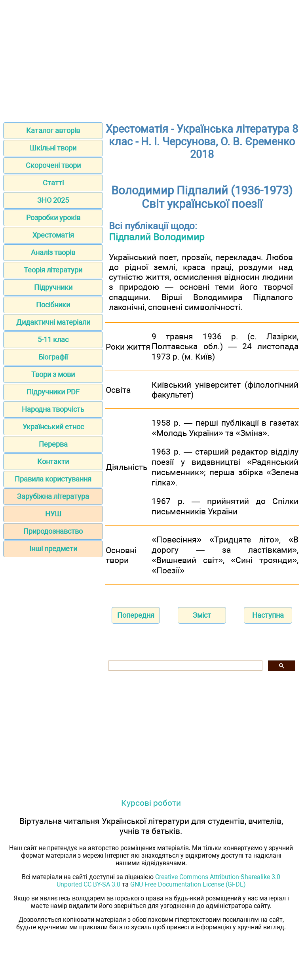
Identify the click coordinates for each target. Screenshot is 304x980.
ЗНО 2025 (53, 200)
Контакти (53, 461)
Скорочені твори (53, 165)
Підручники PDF (53, 392)
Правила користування (53, 479)
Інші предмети (53, 549)
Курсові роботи (151, 803)
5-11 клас (53, 340)
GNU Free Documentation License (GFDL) (188, 884)
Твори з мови (53, 374)
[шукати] (185, 666)
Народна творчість (53, 409)
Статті (53, 183)
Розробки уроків (53, 218)
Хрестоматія (53, 235)
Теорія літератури (53, 270)
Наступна (268, 615)
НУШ (53, 514)
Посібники (53, 305)
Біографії (53, 357)
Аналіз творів (53, 252)
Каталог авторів (53, 130)
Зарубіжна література (53, 496)
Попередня (136, 615)
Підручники (53, 287)
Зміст (202, 615)
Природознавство (53, 531)
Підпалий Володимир (157, 237)
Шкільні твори (53, 148)
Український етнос (53, 427)
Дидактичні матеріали (53, 322)
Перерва (53, 444)
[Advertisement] (152, 59)
